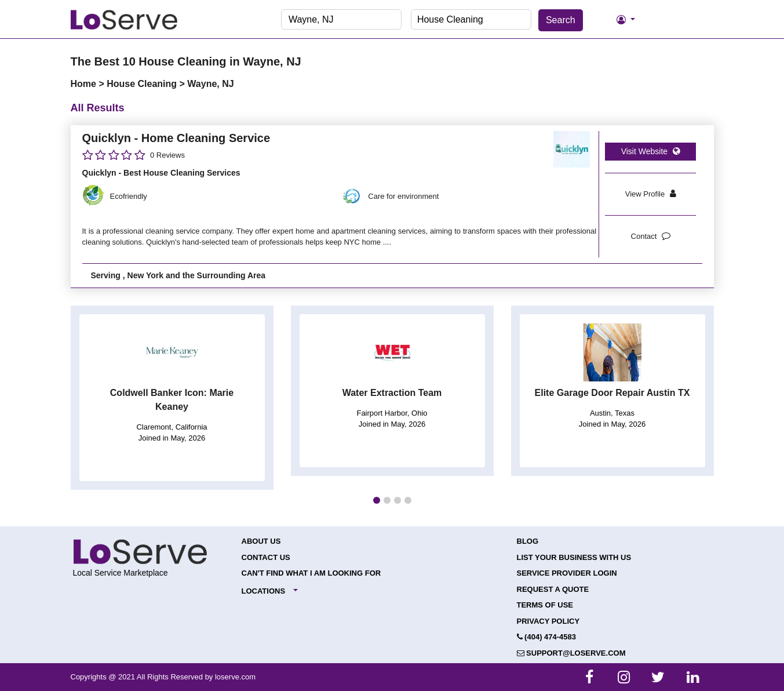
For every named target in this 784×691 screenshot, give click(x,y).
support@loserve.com (571, 653)
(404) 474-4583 (547, 637)
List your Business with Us (574, 557)
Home (85, 84)
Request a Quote (553, 589)
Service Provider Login (567, 573)
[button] (377, 500)
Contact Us (266, 557)
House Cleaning (143, 84)
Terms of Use (545, 605)
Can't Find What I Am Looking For (311, 573)
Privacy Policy (548, 621)
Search (561, 20)
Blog (528, 541)
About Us (261, 541)
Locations (264, 591)
